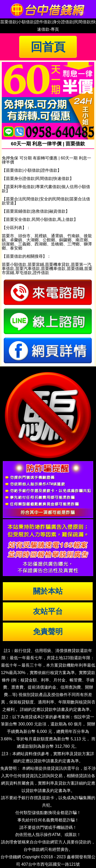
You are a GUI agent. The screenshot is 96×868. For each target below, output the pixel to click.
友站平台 (48, 611)
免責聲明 (48, 632)
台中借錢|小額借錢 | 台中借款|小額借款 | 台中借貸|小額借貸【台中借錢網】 (48, 9)
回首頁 (48, 47)
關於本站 (48, 591)
